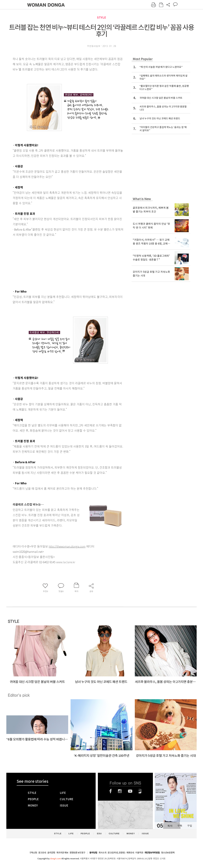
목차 (170, 826)
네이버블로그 (140, 791)
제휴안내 (130, 853)
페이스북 (111, 791)
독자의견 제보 (62, 853)
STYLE (101, 18)
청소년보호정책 (168, 853)
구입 (190, 826)
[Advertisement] (60, 262)
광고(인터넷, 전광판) (116, 853)
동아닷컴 (93, 853)
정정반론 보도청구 (77, 853)
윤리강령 (51, 853)
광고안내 (42, 853)
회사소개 (102, 853)
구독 (180, 826)
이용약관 (139, 853)
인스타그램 (120, 791)
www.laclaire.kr (66, 562)
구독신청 (33, 853)
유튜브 (130, 791)
